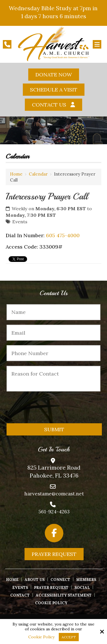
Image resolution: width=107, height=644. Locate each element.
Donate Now (54, 75)
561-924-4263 (54, 512)
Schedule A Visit (54, 90)
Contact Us (49, 105)
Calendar (38, 174)
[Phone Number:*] (53, 353)
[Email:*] (53, 333)
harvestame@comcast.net (54, 494)
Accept (69, 637)
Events (20, 222)
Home (16, 174)
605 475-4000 (63, 235)
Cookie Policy (41, 637)
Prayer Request (54, 554)
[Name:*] (53, 312)
